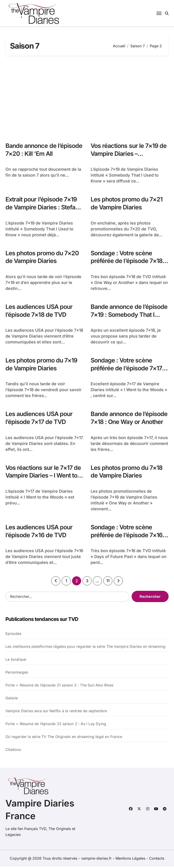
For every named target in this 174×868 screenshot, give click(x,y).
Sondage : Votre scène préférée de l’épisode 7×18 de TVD (127, 261)
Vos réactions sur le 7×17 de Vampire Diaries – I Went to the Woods (44, 477)
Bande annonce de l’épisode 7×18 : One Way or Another (129, 423)
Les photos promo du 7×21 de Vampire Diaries (127, 203)
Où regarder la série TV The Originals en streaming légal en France (64, 738)
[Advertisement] (88, 97)
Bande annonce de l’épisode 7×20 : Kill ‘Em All (42, 150)
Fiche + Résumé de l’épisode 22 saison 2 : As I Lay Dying (56, 725)
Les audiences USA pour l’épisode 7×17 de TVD (40, 419)
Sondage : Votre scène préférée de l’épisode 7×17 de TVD (127, 369)
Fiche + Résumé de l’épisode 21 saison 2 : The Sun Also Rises (59, 687)
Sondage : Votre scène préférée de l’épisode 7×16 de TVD (127, 536)
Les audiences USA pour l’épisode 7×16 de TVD (40, 532)
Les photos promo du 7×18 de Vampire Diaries (127, 473)
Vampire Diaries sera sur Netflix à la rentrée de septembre (56, 712)
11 (108, 583)
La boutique (16, 661)
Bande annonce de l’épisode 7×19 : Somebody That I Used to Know (127, 315)
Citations (13, 751)
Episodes (13, 635)
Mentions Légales (131, 860)
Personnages (17, 674)
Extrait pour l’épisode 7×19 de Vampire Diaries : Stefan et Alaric (43, 207)
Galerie (12, 700)
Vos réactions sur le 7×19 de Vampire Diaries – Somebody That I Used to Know (129, 158)
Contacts (157, 860)
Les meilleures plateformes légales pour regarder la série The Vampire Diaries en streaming (85, 648)
